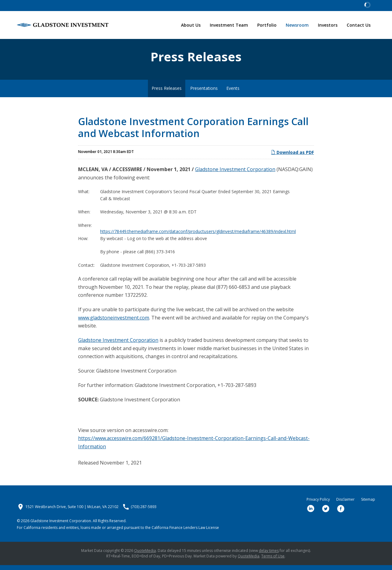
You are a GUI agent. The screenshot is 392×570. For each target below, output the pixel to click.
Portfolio (267, 25)
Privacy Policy (318, 504)
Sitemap (368, 504)
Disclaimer (345, 504)
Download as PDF (292, 157)
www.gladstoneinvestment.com (114, 323)
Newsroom (297, 25)
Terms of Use (273, 561)
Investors (328, 25)
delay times (269, 555)
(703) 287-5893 (144, 512)
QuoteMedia (145, 555)
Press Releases (167, 93)
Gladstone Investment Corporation (235, 174)
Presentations (204, 93)
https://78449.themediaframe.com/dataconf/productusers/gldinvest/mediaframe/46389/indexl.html (198, 236)
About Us (191, 25)
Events (233, 93)
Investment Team (229, 25)
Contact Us (359, 25)
